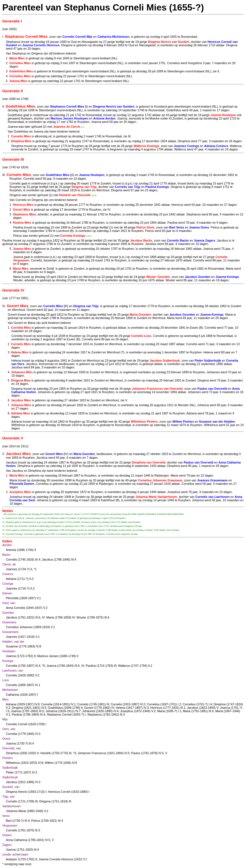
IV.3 (146, 708)
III (129, 136)
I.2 (179, 704)
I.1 (180, 711)
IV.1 (38, 685)
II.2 (32, 579)
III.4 (38, 559)
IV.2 (143, 704)
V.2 (45, 608)
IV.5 (44, 708)
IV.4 (116, 711)
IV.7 (78, 711)
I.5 (8, 711)
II (218, 71)
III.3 (122, 714)
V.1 (39, 598)
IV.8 (39, 646)
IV (109, 209)
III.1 (183, 708)
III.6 (38, 617)
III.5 (42, 711)
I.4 (210, 704)
